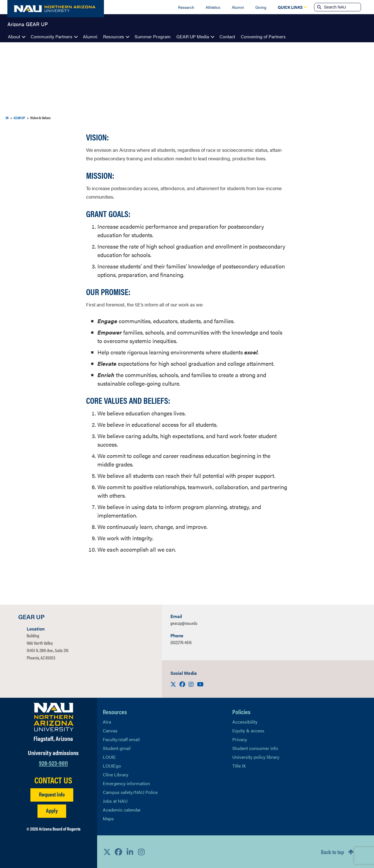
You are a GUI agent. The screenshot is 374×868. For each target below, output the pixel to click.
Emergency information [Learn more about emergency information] (126, 783)
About (14, 36)
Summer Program (153, 36)
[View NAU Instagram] (141, 852)
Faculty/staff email (121, 739)
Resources (114, 36)
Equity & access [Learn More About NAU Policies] (248, 731)
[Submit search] (319, 7)
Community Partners (52, 36)
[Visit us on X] (174, 684)
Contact (227, 36)
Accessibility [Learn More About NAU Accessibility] (245, 722)
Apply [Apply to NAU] (52, 810)
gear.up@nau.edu (184, 623)
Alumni (238, 7)
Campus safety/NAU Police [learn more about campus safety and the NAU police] (130, 792)
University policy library (256, 757)
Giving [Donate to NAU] (261, 7)
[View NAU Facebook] (118, 852)
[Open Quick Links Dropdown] (290, 7)
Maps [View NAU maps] (108, 818)
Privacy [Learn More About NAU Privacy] (240, 739)
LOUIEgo (112, 766)
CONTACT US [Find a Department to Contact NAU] (53, 780)
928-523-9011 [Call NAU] (53, 763)
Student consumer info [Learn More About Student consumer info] (255, 748)
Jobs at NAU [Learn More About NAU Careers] (115, 801)
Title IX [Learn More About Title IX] (239, 766)
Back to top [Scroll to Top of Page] (332, 852)
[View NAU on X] (107, 852)
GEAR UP (19, 118)
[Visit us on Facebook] (183, 684)
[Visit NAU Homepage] (54, 717)
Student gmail (117, 748)
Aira (107, 722)
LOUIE (109, 757)
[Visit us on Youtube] (200, 684)
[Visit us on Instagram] (192, 684)
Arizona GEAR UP (28, 24)
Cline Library (116, 775)
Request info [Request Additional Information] (52, 794)
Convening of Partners (263, 36)
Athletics (213, 7)
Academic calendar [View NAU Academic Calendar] (122, 810)
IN (7, 118)
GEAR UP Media (193, 36)
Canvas (110, 731)
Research (186, 7)
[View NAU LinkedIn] (130, 852)
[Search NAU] (342, 7)
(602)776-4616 (181, 642)
